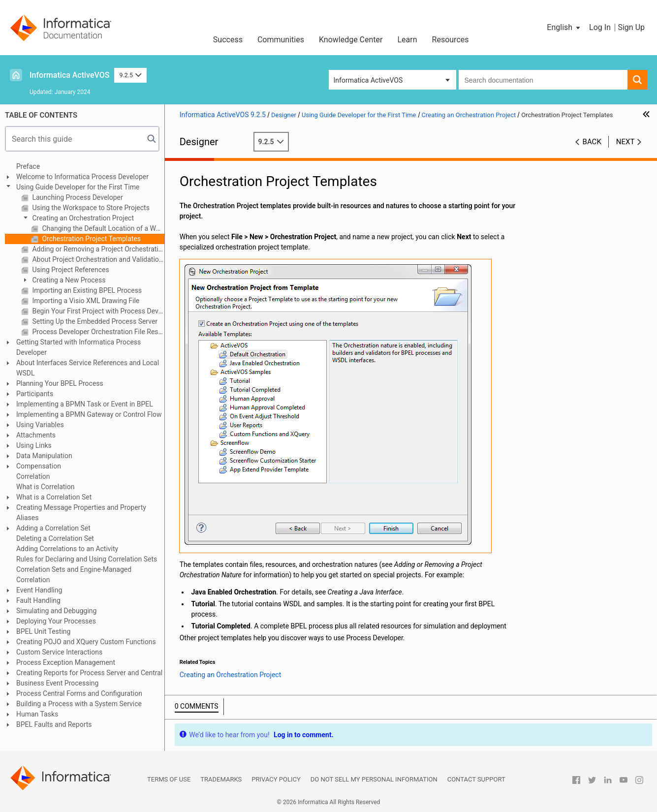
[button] (564, 28)
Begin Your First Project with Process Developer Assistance (97, 311)
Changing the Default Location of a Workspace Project (102, 228)
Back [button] (592, 142)
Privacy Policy (276, 779)
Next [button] (626, 142)
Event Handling (39, 590)
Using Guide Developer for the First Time (78, 187)
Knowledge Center (351, 40)
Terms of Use (169, 779)
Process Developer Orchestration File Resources (97, 332)
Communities (281, 40)
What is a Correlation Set (54, 497)
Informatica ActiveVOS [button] (368, 80)
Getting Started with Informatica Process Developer (78, 347)
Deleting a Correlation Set (55, 538)
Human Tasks (37, 714)
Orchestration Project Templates (91, 239)
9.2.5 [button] (130, 75)
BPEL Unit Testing (43, 631)
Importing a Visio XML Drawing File (85, 301)
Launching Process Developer (77, 197)
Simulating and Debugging (56, 611)
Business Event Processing (57, 683)
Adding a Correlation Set (53, 528)
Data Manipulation (44, 456)
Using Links (34, 445)
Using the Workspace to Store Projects (90, 208)
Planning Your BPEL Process (60, 383)
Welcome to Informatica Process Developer (82, 177)
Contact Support (476, 779)
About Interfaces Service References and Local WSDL (88, 368)
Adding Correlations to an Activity (67, 549)
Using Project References (70, 270)
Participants (35, 394)
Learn (407, 40)
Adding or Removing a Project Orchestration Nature (97, 249)
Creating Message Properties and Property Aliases (81, 513)
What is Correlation (46, 487)
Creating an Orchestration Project (82, 218)
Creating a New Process (68, 280)
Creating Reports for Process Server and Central (89, 673)
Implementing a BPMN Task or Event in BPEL (85, 404)
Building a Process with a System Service (79, 704)
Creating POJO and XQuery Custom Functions (86, 642)
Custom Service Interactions (59, 652)
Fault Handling (38, 600)
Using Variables (40, 425)
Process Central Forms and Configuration (79, 693)
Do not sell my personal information (374, 779)
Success (228, 40)
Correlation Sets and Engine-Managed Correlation (74, 575)
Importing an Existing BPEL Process (86, 290)
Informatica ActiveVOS (69, 75)
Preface (28, 166)
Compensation (39, 466)
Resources (451, 40)
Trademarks (221, 779)
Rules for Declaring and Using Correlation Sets (87, 559)
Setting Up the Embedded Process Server (94, 321)
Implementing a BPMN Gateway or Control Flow (89, 414)
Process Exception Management (66, 662)
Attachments (36, 435)
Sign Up (631, 27)
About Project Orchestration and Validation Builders (97, 259)
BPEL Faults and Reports (54, 724)
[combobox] (543, 80)
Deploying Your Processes (56, 621)
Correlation (33, 476)
